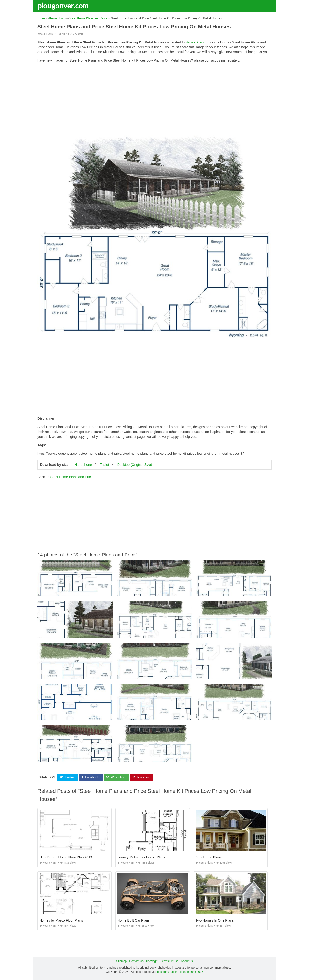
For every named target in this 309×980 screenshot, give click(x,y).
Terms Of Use (170, 961)
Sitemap (121, 961)
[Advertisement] (154, 100)
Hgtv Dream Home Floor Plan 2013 (66, 857)
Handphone (83, 465)
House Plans (45, 34)
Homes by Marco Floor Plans (61, 920)
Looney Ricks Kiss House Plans (141, 857)
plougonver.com (63, 6)
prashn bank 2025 (191, 972)
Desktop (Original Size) (135, 465)
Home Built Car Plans (133, 920)
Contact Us (136, 961)
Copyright (152, 961)
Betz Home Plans (209, 857)
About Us (187, 961)
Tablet (104, 465)
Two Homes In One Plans (215, 920)
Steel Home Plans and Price (71, 477)
